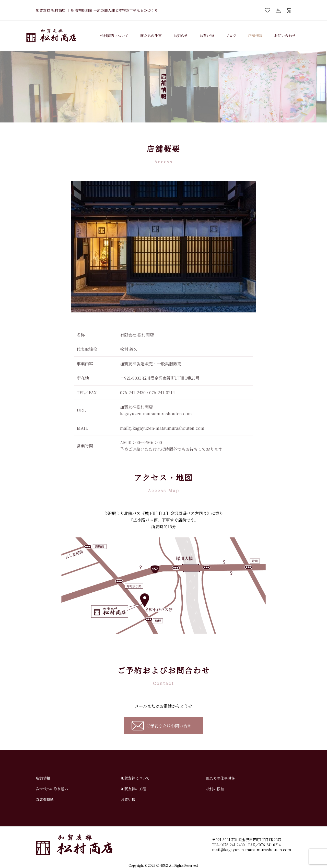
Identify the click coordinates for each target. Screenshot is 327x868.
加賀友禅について (135, 778)
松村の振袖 (215, 789)
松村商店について (114, 36)
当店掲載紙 (45, 799)
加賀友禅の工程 (133, 789)
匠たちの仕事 (151, 36)
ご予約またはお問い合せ (169, 726)
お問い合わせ (285, 36)
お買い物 (207, 36)
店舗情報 (255, 36)
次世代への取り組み (52, 789)
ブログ (231, 36)
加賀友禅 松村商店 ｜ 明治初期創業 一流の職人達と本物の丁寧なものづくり (97, 10)
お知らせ (181, 36)
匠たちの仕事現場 (220, 778)
